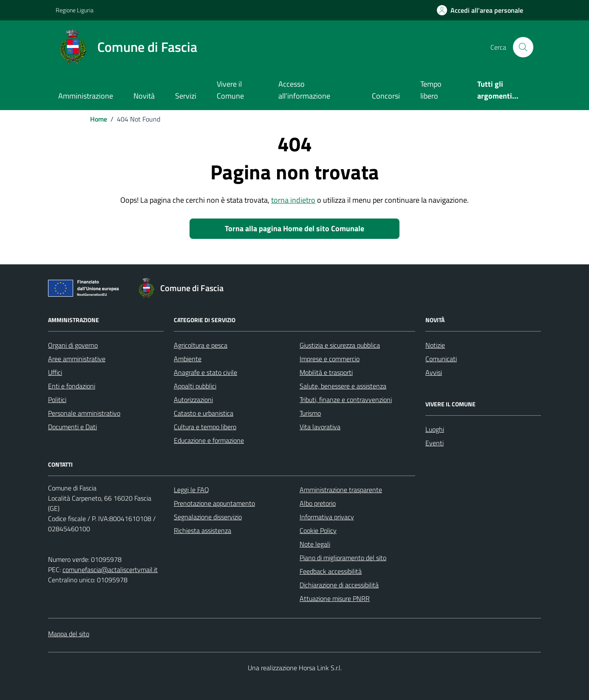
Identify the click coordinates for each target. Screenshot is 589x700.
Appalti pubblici (195, 386)
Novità (144, 96)
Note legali (315, 544)
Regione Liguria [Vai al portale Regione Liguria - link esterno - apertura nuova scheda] (75, 10)
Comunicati (441, 359)
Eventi (435, 443)
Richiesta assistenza (202, 530)
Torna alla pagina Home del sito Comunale (294, 228)
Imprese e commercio (330, 359)
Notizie (435, 345)
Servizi (186, 96)
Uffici (55, 372)
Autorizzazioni (193, 400)
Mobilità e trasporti (326, 372)
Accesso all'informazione (304, 90)
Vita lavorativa (320, 427)
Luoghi (435, 429)
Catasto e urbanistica (204, 413)
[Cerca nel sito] (523, 47)
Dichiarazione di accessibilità (339, 585)
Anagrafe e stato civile (205, 372)
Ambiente (188, 359)
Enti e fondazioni (72, 386)
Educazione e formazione (209, 440)
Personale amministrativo (84, 413)
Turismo (310, 413)
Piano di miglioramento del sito (343, 558)
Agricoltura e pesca (201, 345)
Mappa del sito (69, 634)
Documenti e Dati (72, 427)
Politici (57, 400)
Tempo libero (431, 90)
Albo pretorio (318, 503)
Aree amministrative (77, 359)
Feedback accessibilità (331, 571)
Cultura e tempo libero (205, 427)
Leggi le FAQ (191, 490)
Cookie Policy (318, 530)
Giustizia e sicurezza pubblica (340, 345)
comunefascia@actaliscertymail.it (110, 570)
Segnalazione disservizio (208, 517)
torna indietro (293, 200)
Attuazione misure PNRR (335, 598)
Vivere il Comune (230, 90)
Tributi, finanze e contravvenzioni (346, 400)
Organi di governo (73, 345)
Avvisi (434, 372)
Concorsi (386, 96)
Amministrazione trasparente (341, 490)
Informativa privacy (327, 517)
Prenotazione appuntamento (214, 503)
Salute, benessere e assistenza (343, 386)
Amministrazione (86, 96)
